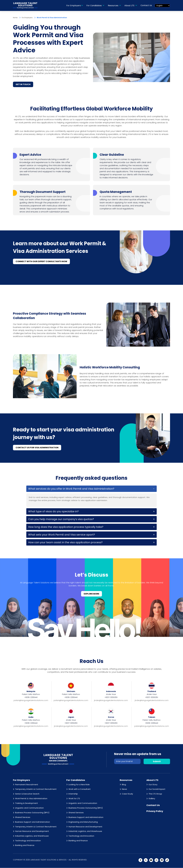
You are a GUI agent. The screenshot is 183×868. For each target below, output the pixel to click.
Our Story (153, 785)
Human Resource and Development (32, 831)
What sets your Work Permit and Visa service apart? (62, 535)
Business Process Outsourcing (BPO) (32, 813)
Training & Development (26, 803)
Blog (124, 785)
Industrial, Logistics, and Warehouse (32, 836)
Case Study (127, 794)
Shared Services (23, 817)
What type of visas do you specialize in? (53, 512)
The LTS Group (155, 794)
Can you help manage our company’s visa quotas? (61, 519)
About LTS (130, 6)
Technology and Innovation (28, 841)
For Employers (74, 6)
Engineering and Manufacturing (83, 822)
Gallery (152, 799)
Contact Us (146, 5)
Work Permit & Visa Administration (31, 799)
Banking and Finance (25, 845)
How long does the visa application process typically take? (66, 527)
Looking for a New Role (79, 785)
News (124, 789)
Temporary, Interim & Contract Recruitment (36, 789)
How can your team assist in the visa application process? (65, 542)
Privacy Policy (155, 811)
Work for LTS (74, 799)
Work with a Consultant (80, 789)
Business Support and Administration (33, 822)
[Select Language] (162, 6)
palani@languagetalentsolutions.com (31, 700)
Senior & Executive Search (27, 794)
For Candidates (94, 6)
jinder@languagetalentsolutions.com (111, 700)
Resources (113, 6)
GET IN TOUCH (23, 85)
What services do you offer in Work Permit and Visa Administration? (71, 489)
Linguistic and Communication (29, 808)
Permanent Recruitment (27, 785)
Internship (73, 794)
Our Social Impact (157, 789)
